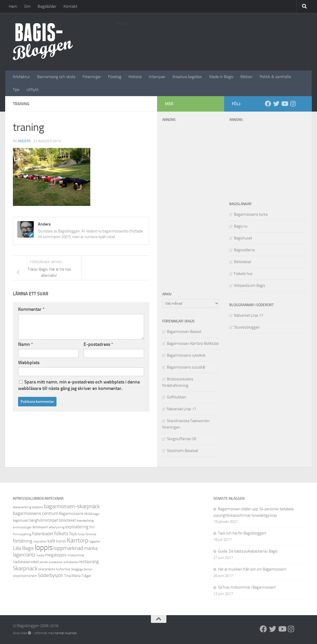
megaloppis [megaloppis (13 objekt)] (56, 555)
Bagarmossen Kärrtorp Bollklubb (193, 344)
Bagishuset (243, 238)
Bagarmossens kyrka (251, 214)
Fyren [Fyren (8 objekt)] (81, 534)
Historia (135, 77)
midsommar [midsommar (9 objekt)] (76, 555)
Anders (24, 141)
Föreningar (92, 77)
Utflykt (33, 90)
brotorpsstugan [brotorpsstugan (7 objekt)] (22, 527)
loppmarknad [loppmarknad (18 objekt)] (68, 548)
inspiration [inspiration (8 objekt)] (40, 541)
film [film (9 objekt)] (92, 527)
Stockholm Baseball (182, 451)
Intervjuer (157, 77)
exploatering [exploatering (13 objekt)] (77, 527)
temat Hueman (66, 633)
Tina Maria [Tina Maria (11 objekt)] (72, 576)
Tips (16, 90)
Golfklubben (177, 397)
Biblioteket (243, 262)
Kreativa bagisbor (187, 77)
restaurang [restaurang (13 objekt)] (89, 562)
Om (27, 6)
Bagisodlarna (244, 250)
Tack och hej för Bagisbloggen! (242, 533)
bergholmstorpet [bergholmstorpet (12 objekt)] (44, 520)
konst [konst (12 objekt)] (61, 541)
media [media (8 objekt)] (40, 555)
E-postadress (98, 344)
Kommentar (31, 309)
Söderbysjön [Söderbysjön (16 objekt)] (51, 575)
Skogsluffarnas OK (182, 439)
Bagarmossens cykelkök (186, 355)
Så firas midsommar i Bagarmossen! (247, 587)
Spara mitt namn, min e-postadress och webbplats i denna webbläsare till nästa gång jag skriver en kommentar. (79, 385)
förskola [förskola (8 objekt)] (91, 534)
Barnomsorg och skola (56, 77)
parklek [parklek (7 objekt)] (44, 562)
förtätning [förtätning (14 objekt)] (23, 541)
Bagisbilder (47, 6)
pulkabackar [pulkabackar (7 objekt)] (56, 562)
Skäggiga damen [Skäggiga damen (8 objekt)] (82, 569)
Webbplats (29, 363)
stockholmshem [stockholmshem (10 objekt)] (25, 576)
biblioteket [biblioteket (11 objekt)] (67, 520)
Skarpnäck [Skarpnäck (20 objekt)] (25, 568)
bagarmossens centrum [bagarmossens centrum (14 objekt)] (36, 513)
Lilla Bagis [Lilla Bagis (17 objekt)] (23, 548)
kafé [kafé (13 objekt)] (51, 541)
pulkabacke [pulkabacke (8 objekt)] (71, 562)
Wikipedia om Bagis (250, 286)
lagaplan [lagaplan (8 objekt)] (95, 541)
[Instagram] (293, 104)
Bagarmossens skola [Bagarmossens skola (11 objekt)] (76, 514)
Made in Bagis (221, 77)
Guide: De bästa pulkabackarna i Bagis (248, 551)
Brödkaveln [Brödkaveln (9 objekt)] (40, 527)
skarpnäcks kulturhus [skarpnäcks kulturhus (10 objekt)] (54, 569)
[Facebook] (268, 104)
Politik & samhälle (275, 77)
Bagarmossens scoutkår (186, 367)
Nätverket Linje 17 (249, 315)
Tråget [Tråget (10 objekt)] (86, 576)
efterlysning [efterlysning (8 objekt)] (57, 527)
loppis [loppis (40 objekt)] (44, 547)
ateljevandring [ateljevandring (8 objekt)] (22, 507)
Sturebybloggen (247, 327)
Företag (115, 77)
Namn (26, 344)
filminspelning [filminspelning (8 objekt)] (22, 534)
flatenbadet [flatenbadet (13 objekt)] (43, 534)
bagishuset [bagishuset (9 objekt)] (21, 520)
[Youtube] (285, 104)
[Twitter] (276, 104)
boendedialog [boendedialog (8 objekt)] (85, 521)
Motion (246, 77)
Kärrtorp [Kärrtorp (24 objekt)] (78, 540)
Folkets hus (243, 274)
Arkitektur (21, 77)
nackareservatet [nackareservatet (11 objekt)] (26, 562)
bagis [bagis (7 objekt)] (96, 514)
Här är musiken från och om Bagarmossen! (252, 569)
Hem (13, 6)
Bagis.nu (241, 226)
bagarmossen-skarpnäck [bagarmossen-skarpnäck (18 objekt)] (72, 506)
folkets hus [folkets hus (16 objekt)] (66, 534)
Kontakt (70, 6)
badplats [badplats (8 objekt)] (38, 507)
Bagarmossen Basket (184, 332)
